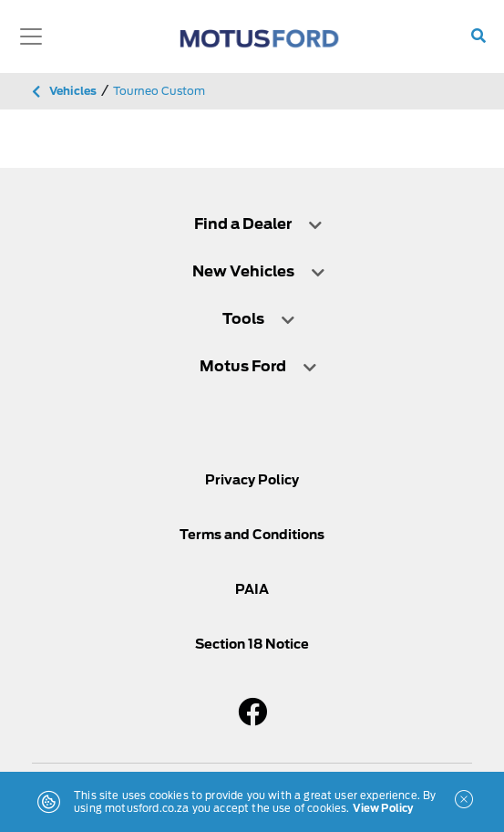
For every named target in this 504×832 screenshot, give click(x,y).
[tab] (252, 224)
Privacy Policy (252, 480)
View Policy (383, 808)
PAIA (252, 589)
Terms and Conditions (252, 535)
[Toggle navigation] (31, 36)
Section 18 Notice (252, 644)
